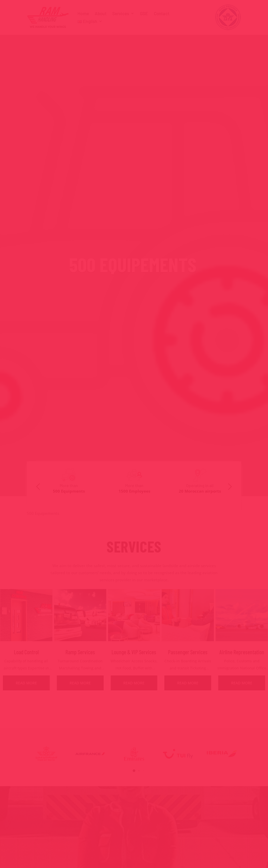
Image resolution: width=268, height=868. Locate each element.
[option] (69, 482)
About (101, 14)
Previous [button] (38, 487)
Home (83, 14)
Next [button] (230, 487)
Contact (162, 14)
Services (121, 14)
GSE (144, 14)
